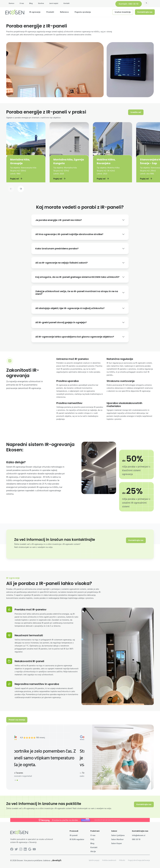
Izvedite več (136, 112)
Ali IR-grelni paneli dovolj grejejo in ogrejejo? (61, 322)
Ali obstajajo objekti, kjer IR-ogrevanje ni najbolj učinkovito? (70, 308)
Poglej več (16, 179)
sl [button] (146, 3)
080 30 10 (136, 839)
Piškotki (122, 860)
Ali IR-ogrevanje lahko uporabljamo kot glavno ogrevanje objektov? (75, 337)
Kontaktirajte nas (145, 12)
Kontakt (66, 3)
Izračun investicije (123, 12)
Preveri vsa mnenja (17, 720)
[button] (21, 189)
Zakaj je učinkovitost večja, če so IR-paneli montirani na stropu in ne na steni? (77, 293)
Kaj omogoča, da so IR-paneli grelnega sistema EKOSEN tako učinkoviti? (77, 277)
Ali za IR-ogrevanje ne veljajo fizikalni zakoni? (61, 263)
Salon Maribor (117, 839)
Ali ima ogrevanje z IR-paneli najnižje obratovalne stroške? (69, 234)
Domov (11, 3)
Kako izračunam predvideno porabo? (57, 249)
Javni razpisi (54, 3)
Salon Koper (117, 843)
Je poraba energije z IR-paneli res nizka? (59, 220)
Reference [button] (64, 12)
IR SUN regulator (77, 839)
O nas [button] (22, 3)
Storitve (41, 3)
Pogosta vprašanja (83, 12)
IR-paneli (74, 835)
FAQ (92, 839)
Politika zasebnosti (109, 860)
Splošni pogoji (94, 860)
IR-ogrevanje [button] (35, 12)
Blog (31, 3)
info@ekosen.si (139, 835)
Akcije (93, 851)
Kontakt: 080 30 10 (129, 4)
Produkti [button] (50, 12)
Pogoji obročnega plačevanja (139, 860)
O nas (93, 835)
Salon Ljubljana (118, 835)
